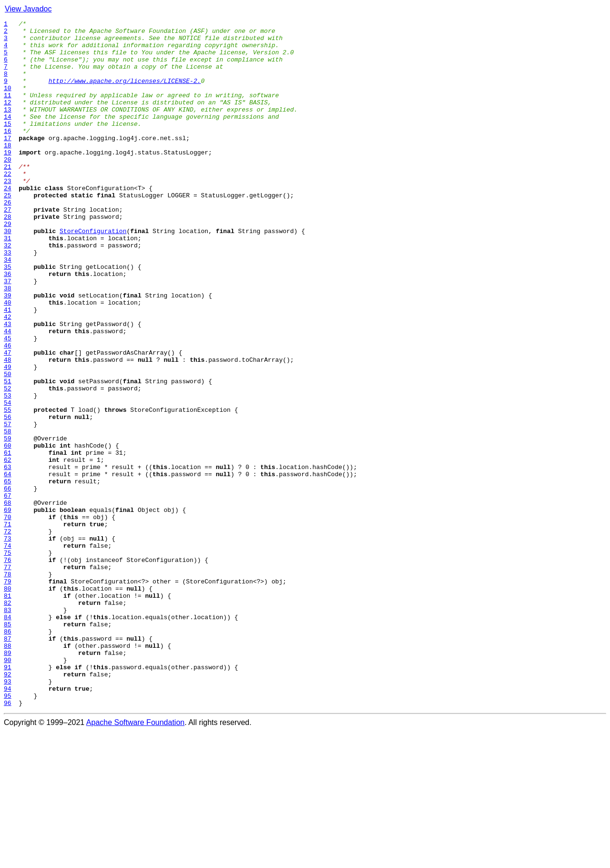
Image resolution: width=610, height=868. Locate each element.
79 (8, 694)
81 (8, 711)
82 (8, 720)
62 (8, 548)
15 (8, 145)
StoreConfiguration (93, 274)
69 (8, 608)
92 (8, 806)
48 (8, 428)
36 (8, 325)
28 (8, 256)
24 (8, 222)
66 (8, 582)
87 (8, 763)
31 (8, 282)
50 (8, 445)
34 (8, 308)
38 (8, 342)
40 (8, 359)
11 (8, 111)
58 (8, 514)
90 (8, 788)
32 (8, 291)
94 (8, 823)
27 (8, 248)
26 (8, 239)
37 (8, 334)
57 (8, 505)
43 (8, 385)
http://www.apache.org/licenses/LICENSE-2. (125, 93)
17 (8, 162)
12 (8, 119)
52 (8, 462)
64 (8, 565)
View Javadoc (28, 9)
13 (8, 128)
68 (8, 600)
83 (8, 728)
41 (8, 368)
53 (8, 471)
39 (8, 351)
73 (8, 643)
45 (8, 402)
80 (8, 703)
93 (8, 814)
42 (8, 377)
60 (8, 531)
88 (8, 771)
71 (8, 625)
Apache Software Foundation (135, 860)
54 (8, 480)
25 (8, 231)
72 (8, 634)
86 (8, 754)
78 (8, 685)
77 (8, 677)
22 (8, 205)
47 (8, 419)
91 (8, 797)
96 (8, 840)
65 (8, 574)
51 (8, 454)
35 (8, 317)
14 (8, 136)
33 (8, 299)
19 (8, 179)
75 (8, 660)
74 (8, 651)
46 (8, 411)
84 (8, 737)
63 (8, 557)
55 (8, 488)
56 (8, 497)
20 (8, 188)
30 (8, 274)
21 (8, 196)
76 (8, 668)
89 (8, 780)
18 (8, 171)
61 (8, 540)
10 (8, 102)
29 (8, 265)
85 (8, 745)
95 (8, 831)
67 (8, 591)
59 (8, 522)
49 (8, 437)
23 (8, 214)
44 (8, 394)
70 (8, 617)
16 (8, 153)
